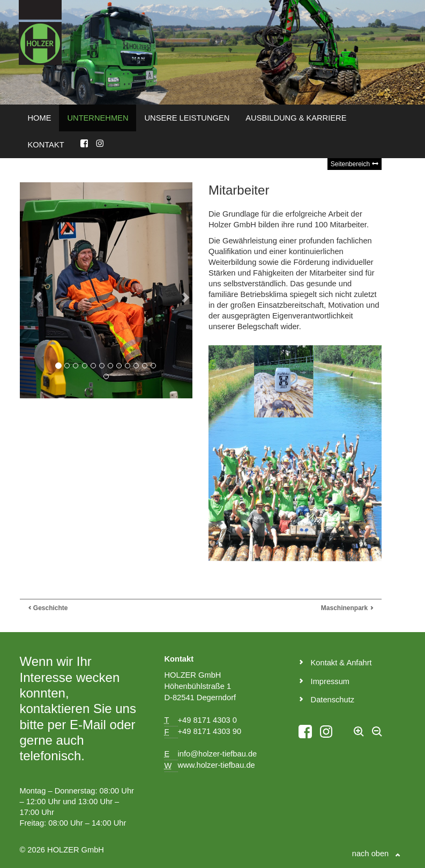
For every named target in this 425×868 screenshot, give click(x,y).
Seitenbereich (355, 164)
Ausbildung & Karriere (296, 118)
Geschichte (48, 608)
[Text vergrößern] (359, 736)
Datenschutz (327, 700)
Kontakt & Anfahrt (335, 663)
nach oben (376, 854)
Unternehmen (98, 118)
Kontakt (46, 145)
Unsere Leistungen (187, 118)
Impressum (324, 681)
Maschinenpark (347, 608)
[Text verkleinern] (377, 736)
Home (40, 118)
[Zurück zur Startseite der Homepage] (40, 32)
